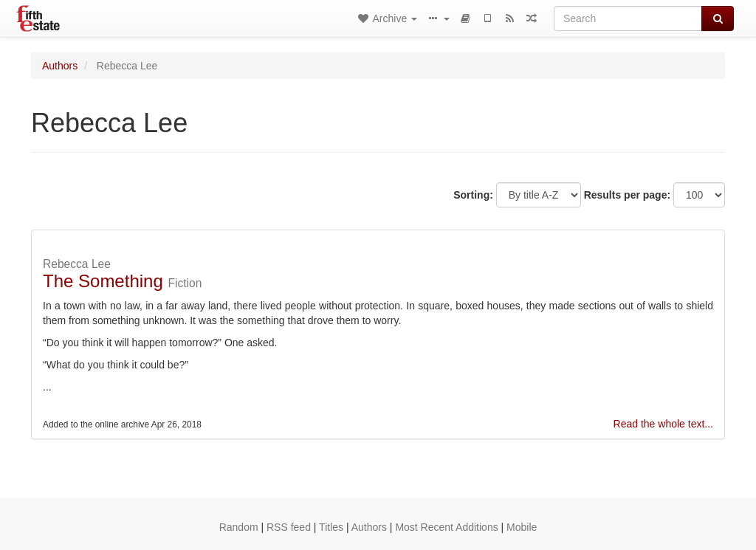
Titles (331, 527)
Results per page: (627, 195)
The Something (103, 281)
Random (239, 527)
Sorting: (473, 195)
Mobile (522, 527)
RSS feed (289, 527)
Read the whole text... (663, 424)
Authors (60, 66)
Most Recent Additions (446, 527)
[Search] (628, 18)
